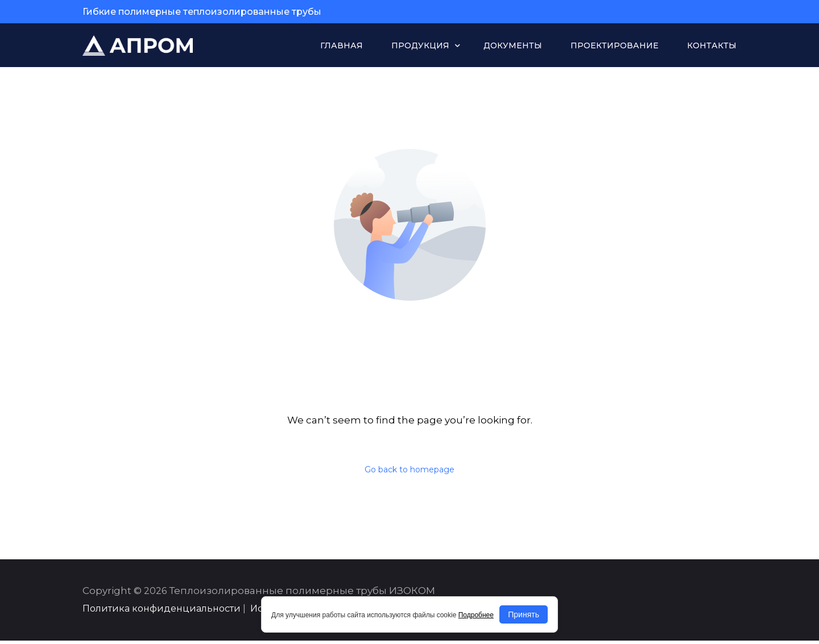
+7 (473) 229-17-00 (483, 12)
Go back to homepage (409, 471)
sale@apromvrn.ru (690, 12)
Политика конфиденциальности (162, 612)
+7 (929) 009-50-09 (586, 12)
